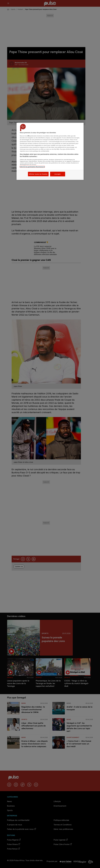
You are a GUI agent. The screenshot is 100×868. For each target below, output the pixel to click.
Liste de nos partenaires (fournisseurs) (32, 167)
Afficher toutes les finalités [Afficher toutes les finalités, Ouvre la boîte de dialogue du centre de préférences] (38, 174)
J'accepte (58, 174)
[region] (50, 151)
